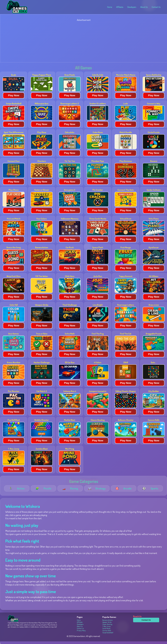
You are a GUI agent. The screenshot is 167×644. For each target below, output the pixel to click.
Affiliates (120, 7)
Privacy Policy (81, 630)
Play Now (14, 95)
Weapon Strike (107, 622)
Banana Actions (107, 620)
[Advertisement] (78, 42)
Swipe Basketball (108, 633)
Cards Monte (106, 628)
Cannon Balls (107, 630)
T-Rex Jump (106, 626)
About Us (144, 7)
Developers (132, 7)
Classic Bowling (107, 624)
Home (110, 7)
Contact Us (156, 7)
